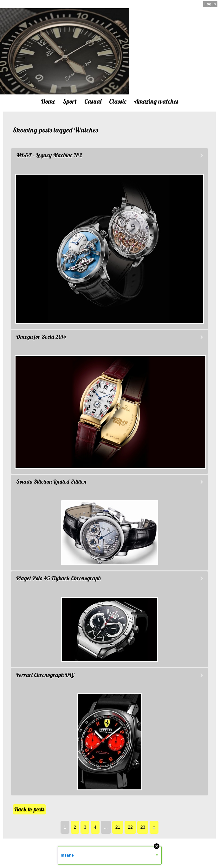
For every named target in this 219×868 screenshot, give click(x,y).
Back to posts (29, 809)
